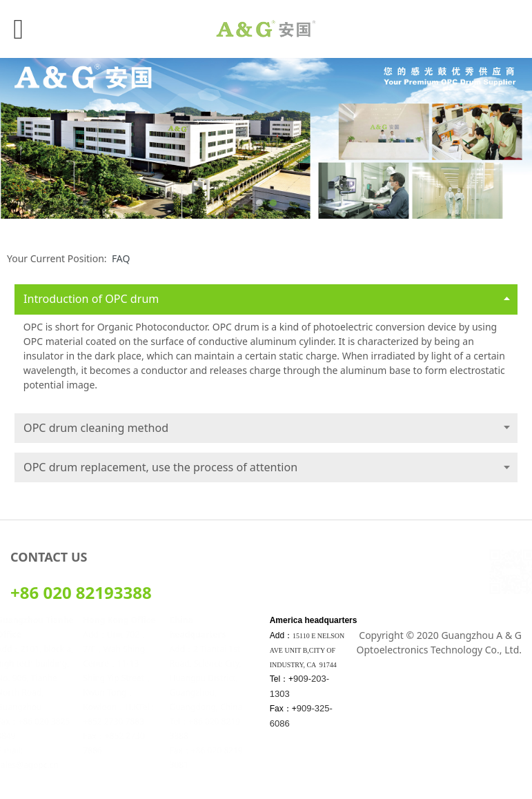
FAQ (121, 258)
